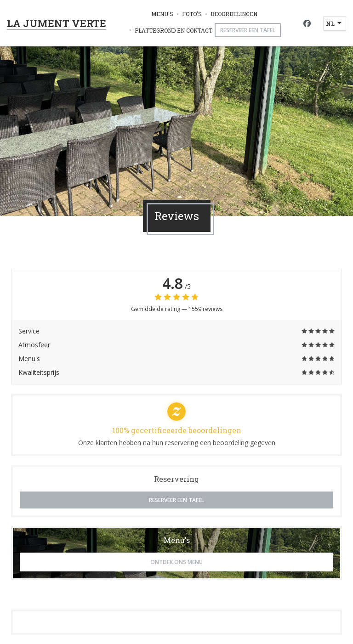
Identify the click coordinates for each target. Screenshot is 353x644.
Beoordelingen (234, 14)
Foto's (192, 14)
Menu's (162, 14)
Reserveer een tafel (248, 30)
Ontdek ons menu (176, 562)
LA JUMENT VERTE (57, 23)
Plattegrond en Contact (174, 30)
